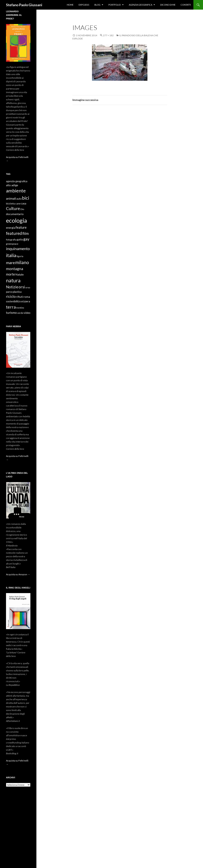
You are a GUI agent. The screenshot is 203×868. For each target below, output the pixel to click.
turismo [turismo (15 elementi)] (11, 312)
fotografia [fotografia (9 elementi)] (11, 240)
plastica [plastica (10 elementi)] (17, 292)
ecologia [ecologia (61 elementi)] (16, 220)
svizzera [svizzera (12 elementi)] (25, 301)
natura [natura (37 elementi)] (13, 280)
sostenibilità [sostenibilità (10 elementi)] (13, 301)
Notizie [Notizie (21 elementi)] (12, 287)
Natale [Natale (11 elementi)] (19, 275)
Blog (97, 5)
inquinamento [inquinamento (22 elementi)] (18, 248)
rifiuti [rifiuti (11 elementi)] (19, 297)
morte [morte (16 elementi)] (10, 274)
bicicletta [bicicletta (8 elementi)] (10, 204)
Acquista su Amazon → (18, 574)
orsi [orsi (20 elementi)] (22, 287)
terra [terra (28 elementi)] (11, 307)
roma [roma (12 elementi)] (27, 297)
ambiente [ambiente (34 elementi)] (16, 191)
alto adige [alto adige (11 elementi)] (12, 185)
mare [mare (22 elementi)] (10, 263)
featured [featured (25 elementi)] (14, 233)
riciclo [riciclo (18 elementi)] (11, 296)
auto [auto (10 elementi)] (19, 199)
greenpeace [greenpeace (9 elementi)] (12, 244)
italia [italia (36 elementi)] (11, 255)
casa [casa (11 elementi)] (23, 203)
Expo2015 (84, 5)
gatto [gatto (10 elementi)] (20, 240)
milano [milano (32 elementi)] (22, 262)
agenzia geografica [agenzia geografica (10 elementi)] (17, 181)
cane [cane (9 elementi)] (18, 204)
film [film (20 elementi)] (26, 233)
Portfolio (115, 5)
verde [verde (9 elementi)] (20, 313)
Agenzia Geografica (140, 5)
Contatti (186, 5)
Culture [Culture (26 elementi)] (13, 208)
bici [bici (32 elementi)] (26, 198)
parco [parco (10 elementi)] (9, 292)
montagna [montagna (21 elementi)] (15, 269)
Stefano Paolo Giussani (24, 5)
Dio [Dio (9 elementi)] (22, 209)
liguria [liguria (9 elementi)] (20, 256)
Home (70, 5)
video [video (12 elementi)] (27, 313)
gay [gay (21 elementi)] (26, 239)
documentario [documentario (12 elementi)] (15, 214)
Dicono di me (168, 5)
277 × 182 (108, 35)
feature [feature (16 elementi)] (21, 227)
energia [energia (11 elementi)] (11, 228)
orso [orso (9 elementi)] (28, 287)
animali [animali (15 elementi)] (11, 198)
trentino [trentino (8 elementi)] (20, 308)
